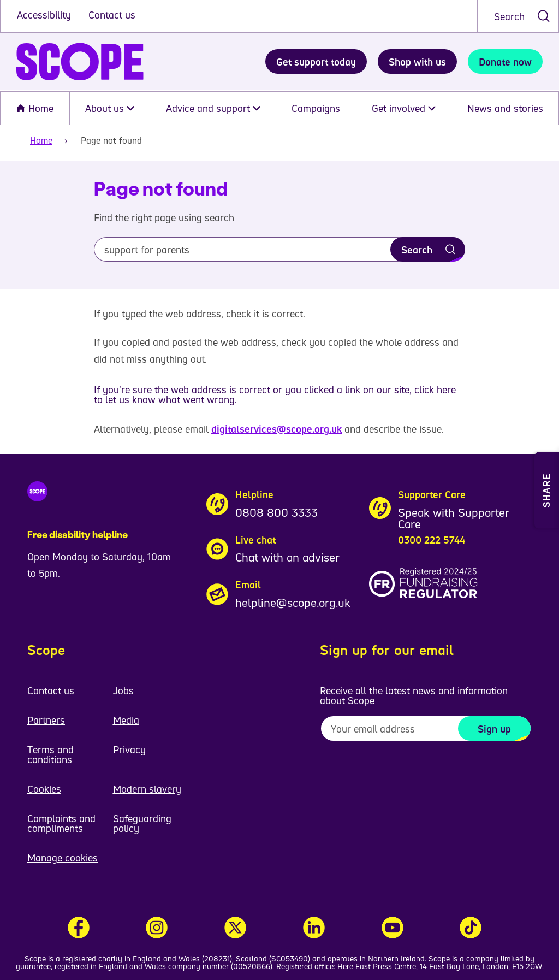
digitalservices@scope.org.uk (276, 429)
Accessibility (45, 15)
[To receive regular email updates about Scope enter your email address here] (426, 728)
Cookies (44, 789)
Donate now (505, 62)
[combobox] (518, 16)
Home (35, 108)
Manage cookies (63, 858)
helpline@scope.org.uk (293, 603)
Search (509, 16)
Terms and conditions (50, 754)
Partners (46, 720)
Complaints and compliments (61, 823)
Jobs (123, 690)
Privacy (129, 749)
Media (126, 720)
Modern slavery (147, 789)
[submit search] (543, 16)
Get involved (404, 108)
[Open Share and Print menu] (547, 490)
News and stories (505, 108)
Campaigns (316, 108)
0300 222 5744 (432, 540)
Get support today (316, 62)
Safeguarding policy (142, 823)
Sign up (494, 729)
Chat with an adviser (287, 557)
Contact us (112, 15)
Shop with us (417, 62)
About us (110, 108)
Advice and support (213, 108)
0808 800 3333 (276, 512)
